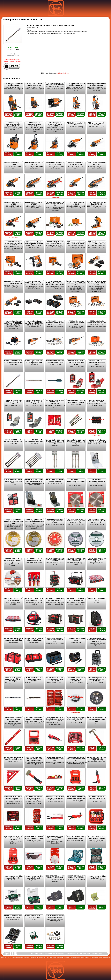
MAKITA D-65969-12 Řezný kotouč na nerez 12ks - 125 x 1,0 (13, 560)
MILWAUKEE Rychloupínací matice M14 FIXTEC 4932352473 (76, 679)
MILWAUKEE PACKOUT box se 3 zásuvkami (76, 600)
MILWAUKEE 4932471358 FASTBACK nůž (97, 758)
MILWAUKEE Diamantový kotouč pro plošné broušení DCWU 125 (55, 521)
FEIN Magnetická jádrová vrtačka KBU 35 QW (76, 84)
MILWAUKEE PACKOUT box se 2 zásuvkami (55, 600)
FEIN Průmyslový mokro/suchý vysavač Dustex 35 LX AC (34, 124)
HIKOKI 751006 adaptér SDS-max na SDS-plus (55, 362)
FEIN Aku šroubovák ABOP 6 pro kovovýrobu (34, 243)
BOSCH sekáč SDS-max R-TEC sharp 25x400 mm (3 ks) (13, 441)
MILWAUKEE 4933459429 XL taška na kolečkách (13, 639)
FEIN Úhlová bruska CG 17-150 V (34, 203)
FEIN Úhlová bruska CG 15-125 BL (34, 164)
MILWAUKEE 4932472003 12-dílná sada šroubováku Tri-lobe (76, 719)
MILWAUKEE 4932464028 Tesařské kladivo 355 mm (97, 719)
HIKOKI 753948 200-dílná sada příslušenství (34, 877)
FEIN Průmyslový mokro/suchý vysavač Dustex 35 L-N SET (13, 124)
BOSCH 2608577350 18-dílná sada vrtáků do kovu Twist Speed (13, 481)
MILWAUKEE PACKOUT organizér (97, 560)
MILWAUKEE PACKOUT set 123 (55, 560)
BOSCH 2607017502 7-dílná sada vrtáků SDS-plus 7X (34, 480)
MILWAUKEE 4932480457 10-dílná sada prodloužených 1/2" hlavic (13, 838)
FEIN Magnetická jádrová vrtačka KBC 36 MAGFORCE (55, 84)
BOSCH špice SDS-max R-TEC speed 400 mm (34, 362)
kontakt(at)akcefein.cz (63, 73)
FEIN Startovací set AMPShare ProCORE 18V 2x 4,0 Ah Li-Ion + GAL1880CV (34, 283)
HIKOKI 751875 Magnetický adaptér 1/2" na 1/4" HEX (55, 877)
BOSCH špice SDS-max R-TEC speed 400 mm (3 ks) (55, 442)
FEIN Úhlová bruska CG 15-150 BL (97, 164)
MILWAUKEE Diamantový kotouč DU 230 (97, 482)
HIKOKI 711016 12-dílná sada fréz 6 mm (97, 877)
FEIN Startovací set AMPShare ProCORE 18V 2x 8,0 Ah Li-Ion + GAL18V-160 (55, 283)
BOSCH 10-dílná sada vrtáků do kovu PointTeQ (97, 441)
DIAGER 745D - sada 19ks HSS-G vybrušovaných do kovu (13, 402)
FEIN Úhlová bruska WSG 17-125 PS (76, 164)
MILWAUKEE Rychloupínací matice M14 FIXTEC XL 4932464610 (97, 679)
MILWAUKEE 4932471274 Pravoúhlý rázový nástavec (55, 718)
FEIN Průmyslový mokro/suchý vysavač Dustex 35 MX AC (55, 124)
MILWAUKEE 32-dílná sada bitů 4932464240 (34, 719)
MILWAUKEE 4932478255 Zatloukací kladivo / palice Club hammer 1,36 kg (34, 759)
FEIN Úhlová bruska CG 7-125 (76, 124)
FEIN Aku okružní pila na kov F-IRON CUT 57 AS (76, 243)
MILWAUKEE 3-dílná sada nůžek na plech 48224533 (34, 560)
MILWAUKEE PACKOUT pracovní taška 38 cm (34, 600)
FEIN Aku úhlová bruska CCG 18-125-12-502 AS (13, 282)
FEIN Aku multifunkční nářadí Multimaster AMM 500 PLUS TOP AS (76, 283)
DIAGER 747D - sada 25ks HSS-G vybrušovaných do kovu (34, 402)
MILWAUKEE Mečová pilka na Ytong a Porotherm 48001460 (34, 679)
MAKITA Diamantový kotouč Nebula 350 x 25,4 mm (13, 521)
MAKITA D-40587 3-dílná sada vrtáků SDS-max (76, 401)
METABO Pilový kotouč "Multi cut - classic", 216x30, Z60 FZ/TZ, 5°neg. (76, 521)
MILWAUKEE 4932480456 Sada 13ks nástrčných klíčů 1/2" (76, 759)
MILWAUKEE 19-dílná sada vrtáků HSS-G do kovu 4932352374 (55, 402)
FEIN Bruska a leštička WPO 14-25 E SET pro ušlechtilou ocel (55, 204)
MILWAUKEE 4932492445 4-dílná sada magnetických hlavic (97, 798)
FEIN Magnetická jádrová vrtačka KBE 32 (13, 84)
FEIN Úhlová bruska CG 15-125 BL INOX (55, 164)
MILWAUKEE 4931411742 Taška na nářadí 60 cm (34, 639)
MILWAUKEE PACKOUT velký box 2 (76, 560)
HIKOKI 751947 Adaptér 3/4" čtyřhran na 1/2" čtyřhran (76, 877)
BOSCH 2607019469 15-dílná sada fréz (34, 917)
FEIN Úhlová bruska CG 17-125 (13, 164)
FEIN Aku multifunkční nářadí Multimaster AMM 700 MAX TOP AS (97, 283)
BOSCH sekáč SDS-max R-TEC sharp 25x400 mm (13, 362)
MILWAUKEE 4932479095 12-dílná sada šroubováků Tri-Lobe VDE (13, 798)
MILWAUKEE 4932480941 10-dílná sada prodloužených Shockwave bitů (55, 798)
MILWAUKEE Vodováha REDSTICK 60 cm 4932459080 (13, 719)
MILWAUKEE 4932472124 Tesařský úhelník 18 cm (13, 758)
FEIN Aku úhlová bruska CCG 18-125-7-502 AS (97, 243)
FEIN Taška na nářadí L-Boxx (76, 639)
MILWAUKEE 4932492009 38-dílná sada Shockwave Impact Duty (34, 798)
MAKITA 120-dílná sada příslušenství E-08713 (97, 837)
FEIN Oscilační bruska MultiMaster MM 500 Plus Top (55, 322)
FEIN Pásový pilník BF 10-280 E (76, 203)
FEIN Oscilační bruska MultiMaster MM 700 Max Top (97, 322)
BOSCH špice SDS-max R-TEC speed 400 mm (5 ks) (76, 442)
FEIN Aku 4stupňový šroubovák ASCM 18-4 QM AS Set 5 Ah (13, 243)
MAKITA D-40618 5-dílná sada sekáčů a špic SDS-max (97, 401)
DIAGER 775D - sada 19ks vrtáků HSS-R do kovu (76, 363)
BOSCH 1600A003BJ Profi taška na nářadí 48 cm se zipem (55, 640)
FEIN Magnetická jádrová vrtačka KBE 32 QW (34, 84)
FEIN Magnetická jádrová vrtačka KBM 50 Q (97, 84)
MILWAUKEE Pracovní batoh (97, 600)
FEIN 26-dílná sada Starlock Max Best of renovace (55, 916)
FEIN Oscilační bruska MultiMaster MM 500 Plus (34, 322)
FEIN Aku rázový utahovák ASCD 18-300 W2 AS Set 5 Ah (55, 243)
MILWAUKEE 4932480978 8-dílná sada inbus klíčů (76, 798)
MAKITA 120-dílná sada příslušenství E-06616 (76, 837)
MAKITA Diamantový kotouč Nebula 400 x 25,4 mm (34, 521)
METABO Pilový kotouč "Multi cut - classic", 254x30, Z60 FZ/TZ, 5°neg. (97, 521)
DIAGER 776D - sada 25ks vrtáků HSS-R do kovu (97, 363)
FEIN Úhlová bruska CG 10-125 (97, 124)
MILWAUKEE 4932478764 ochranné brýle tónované (34, 837)
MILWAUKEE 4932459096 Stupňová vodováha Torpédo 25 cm (55, 759)
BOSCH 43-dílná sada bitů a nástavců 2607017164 (13, 916)
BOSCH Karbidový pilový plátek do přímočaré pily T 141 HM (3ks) (13, 679)
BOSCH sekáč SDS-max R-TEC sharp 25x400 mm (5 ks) (34, 441)
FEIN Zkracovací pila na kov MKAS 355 (97, 203)
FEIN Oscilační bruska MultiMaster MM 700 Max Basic (76, 323)
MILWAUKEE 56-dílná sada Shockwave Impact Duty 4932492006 (55, 679)
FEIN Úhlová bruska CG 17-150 (13, 203)
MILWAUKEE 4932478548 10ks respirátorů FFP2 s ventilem (55, 838)
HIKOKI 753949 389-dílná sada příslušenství (13, 877)
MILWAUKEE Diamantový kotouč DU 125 (76, 482)
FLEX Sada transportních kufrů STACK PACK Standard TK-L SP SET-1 (97, 640)
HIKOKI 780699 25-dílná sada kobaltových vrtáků (55, 480)
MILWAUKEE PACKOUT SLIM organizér (13, 600)
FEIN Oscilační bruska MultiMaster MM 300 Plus (13, 322)
